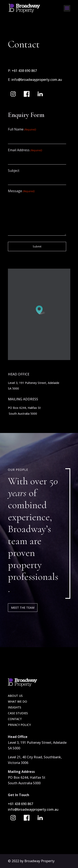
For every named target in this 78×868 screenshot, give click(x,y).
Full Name (22, 130)
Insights (15, 707)
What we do (17, 701)
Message (21, 191)
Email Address (25, 150)
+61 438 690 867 (25, 71)
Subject (14, 171)
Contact (15, 719)
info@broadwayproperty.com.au (37, 80)
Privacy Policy (19, 725)
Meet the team (23, 608)
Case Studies (18, 713)
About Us (15, 696)
